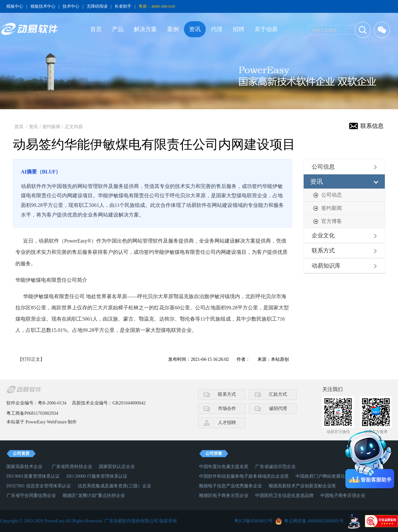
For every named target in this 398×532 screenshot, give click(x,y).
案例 (173, 29)
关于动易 (266, 29)
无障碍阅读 (97, 6)
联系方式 (323, 251)
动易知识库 (326, 266)
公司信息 (323, 167)
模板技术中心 (43, 6)
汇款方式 (278, 394)
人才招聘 (227, 423)
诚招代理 (278, 408)
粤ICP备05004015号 (254, 521)
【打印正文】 (31, 359)
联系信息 (372, 126)
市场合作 (227, 408)
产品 (118, 29)
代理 (217, 29)
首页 (96, 29)
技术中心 (71, 6)
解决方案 (145, 29)
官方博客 (332, 221)
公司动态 (332, 195)
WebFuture (57, 422)
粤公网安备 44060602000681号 (314, 521)
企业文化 (323, 235)
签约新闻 (51, 127)
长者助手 (123, 6)
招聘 (238, 29)
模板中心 (15, 6)
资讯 (195, 29)
